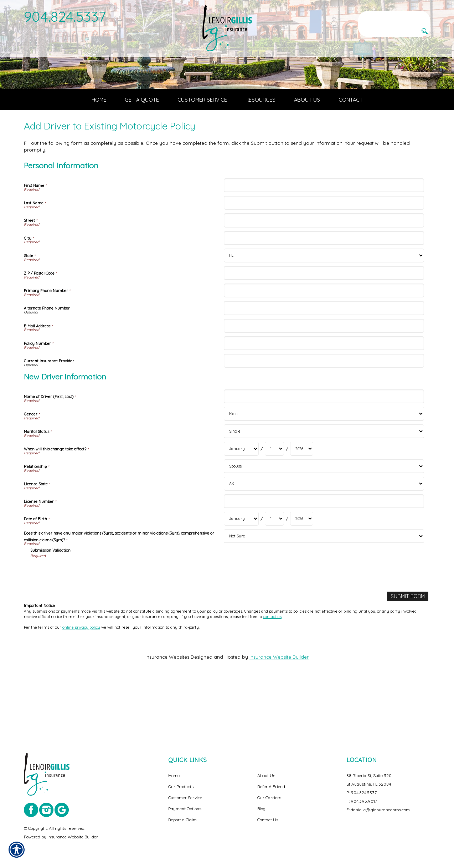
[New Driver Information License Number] (324, 558)
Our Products (181, 787)
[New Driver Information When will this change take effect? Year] (302, 505)
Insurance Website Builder (279, 712)
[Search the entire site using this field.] (394, 17)
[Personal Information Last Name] (324, 259)
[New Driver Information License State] (324, 540)
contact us (272, 672)
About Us (266, 775)
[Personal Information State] (324, 312)
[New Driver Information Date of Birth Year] (302, 575)
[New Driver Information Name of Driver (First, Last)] (324, 452)
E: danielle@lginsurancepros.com (378, 810)
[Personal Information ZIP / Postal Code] (324, 329)
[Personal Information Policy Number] (324, 399)
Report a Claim (182, 820)
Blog (261, 809)
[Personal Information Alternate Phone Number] (324, 364)
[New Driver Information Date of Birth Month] (241, 575)
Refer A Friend (271, 787)
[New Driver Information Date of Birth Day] (274, 575)
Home (174, 775)
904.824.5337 (65, 16)
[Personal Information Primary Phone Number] (324, 347)
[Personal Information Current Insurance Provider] (324, 417)
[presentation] (84, 629)
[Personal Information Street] (324, 277)
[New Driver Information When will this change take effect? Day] (274, 505)
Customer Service (185, 798)
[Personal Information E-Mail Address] (324, 382)
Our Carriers (269, 798)
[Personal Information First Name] (324, 242)
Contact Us (268, 820)
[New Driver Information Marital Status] (324, 488)
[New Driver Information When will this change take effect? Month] (241, 505)
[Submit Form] (409, 652)
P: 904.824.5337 (362, 793)
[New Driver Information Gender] (324, 470)
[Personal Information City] (324, 294)
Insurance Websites (167, 712)
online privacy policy (81, 683)
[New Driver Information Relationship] (324, 523)
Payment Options (185, 809)
